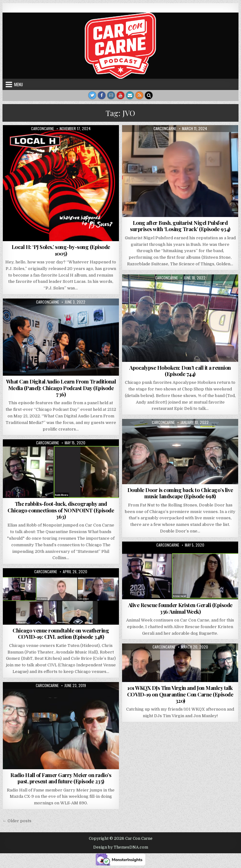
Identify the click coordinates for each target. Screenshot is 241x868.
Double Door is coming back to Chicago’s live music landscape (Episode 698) (180, 493)
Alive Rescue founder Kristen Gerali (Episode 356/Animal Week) (180, 608)
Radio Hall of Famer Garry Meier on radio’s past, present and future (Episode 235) (61, 778)
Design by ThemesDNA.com (121, 847)
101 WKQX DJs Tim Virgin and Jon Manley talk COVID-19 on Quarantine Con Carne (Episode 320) (180, 694)
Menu (19, 84)
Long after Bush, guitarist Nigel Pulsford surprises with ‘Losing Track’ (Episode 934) (180, 226)
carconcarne (43, 129)
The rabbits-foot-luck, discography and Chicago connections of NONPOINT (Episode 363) (61, 510)
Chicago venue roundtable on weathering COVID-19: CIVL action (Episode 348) (61, 633)
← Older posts (17, 821)
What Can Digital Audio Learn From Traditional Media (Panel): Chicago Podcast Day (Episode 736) (61, 388)
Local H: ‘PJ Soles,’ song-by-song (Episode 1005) (61, 250)
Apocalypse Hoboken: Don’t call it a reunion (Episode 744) (180, 371)
